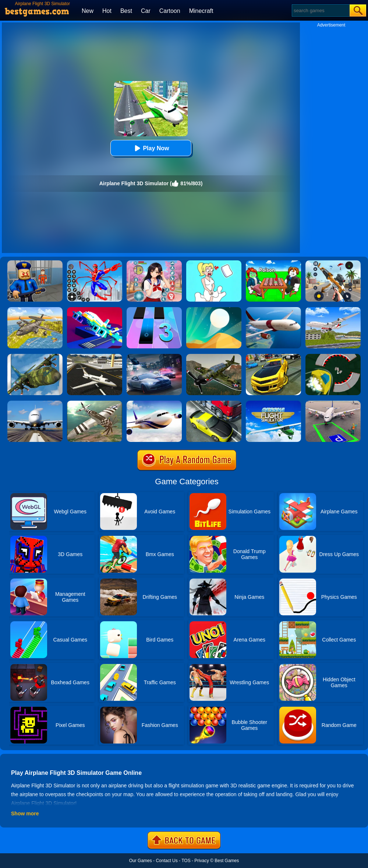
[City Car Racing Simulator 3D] (154, 356)
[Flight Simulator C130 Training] (35, 356)
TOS (186, 861)
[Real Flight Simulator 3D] (35, 403)
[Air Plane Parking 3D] (333, 403)
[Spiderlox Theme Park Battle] (95, 263)
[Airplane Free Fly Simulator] (95, 403)
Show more (25, 813)
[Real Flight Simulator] (273, 310)
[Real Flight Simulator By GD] (154, 403)
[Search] (320, 10)
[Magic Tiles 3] (154, 310)
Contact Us (167, 861)
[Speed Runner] (333, 356)
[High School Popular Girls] (154, 263)
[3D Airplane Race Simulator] (214, 356)
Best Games (227, 861)
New (88, 11)
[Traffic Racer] (214, 403)
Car (146, 11)
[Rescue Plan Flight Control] (95, 310)
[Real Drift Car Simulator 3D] (273, 356)
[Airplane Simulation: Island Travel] (95, 356)
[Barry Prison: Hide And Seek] (35, 263)
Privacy (201, 861)
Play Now (151, 148)
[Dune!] (214, 310)
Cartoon (170, 11)
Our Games (141, 861)
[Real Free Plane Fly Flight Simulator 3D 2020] (273, 403)
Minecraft (201, 11)
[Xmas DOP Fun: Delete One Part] (214, 263)
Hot (107, 11)
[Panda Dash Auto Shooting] (333, 263)
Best (126, 11)
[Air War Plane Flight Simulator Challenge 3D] (35, 310)
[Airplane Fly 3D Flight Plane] (333, 310)
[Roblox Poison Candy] (273, 263)
